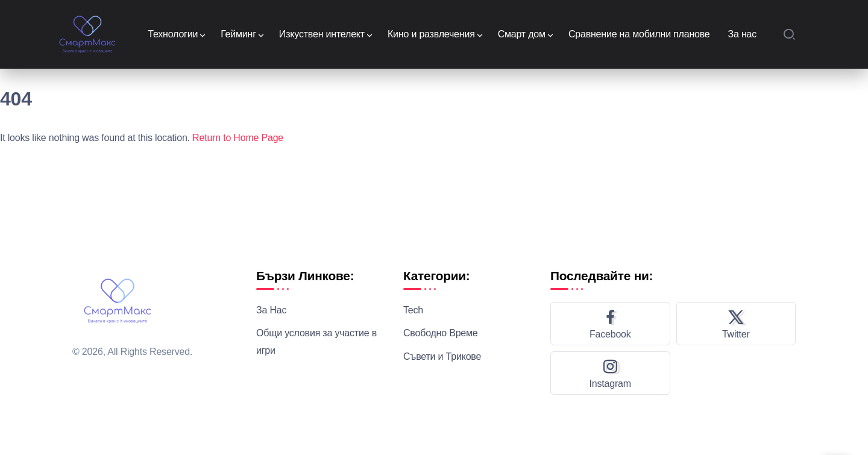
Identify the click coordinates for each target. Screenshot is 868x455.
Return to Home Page (238, 138)
